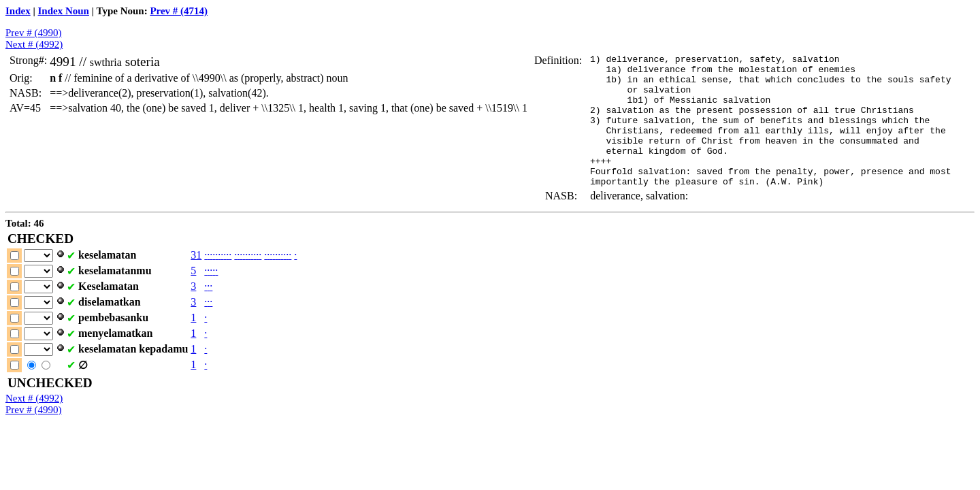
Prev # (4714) (179, 11)
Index (18, 11)
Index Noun (64, 11)
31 (196, 281)
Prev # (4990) (34, 33)
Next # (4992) (34, 44)
